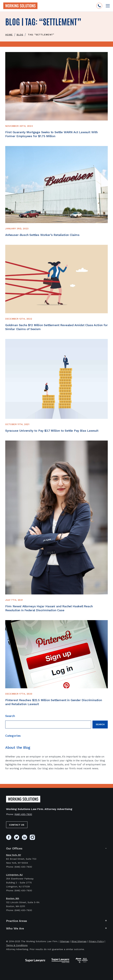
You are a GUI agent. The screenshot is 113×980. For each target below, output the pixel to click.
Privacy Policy (96, 941)
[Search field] (48, 725)
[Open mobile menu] (108, 6)
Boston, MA (13, 898)
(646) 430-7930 (23, 814)
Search (100, 724)
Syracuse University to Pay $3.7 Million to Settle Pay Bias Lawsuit (52, 431)
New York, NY (14, 855)
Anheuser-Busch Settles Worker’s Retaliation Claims (42, 235)
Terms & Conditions (17, 945)
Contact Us (17, 825)
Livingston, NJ (14, 875)
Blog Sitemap (79, 941)
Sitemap (65, 941)
